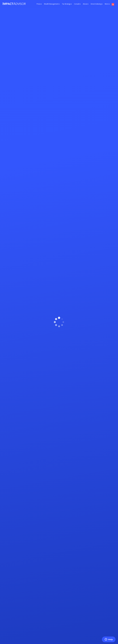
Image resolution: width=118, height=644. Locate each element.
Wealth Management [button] (52, 4)
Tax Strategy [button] (67, 4)
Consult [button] (77, 4)
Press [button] (39, 4)
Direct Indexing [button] (97, 4)
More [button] (107, 4)
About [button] (86, 4)
